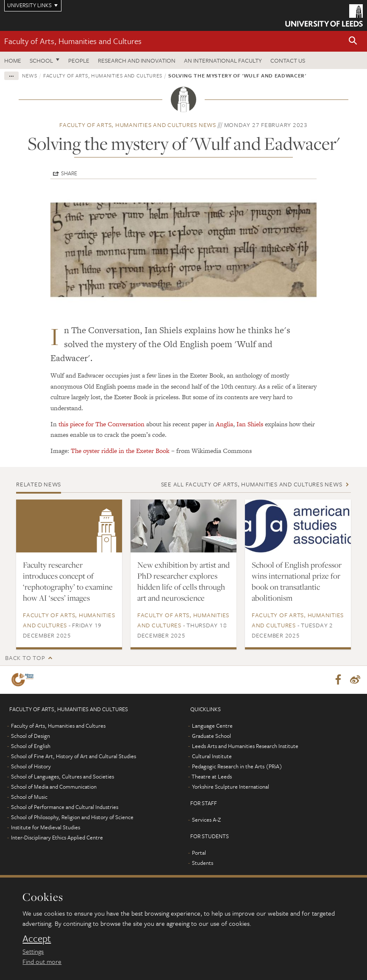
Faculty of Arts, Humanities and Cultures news (138, 125)
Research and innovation (137, 60)
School (41, 60)
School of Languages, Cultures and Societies (63, 776)
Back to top (25, 658)
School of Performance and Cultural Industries (65, 807)
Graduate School (211, 736)
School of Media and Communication (54, 787)
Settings (33, 951)
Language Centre (212, 726)
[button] (353, 41)
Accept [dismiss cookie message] (37, 939)
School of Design (31, 736)
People (79, 60)
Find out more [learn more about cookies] (42, 961)
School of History (31, 766)
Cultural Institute (212, 756)
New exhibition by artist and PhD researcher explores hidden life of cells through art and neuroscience (183, 581)
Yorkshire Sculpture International (231, 787)
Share (69, 173)
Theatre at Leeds (212, 776)
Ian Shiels (251, 424)
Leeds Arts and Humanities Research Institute (245, 746)
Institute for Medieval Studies (46, 827)
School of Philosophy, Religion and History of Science (72, 817)
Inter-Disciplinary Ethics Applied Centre (57, 837)
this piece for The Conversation (101, 424)
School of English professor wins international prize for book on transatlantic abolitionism (297, 581)
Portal (199, 853)
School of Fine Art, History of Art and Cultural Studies (74, 756)
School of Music (29, 797)
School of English (31, 746)
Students (203, 863)
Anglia (224, 424)
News (30, 75)
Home (13, 60)
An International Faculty (223, 60)
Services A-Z (206, 820)
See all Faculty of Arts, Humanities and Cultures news (252, 484)
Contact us (288, 60)
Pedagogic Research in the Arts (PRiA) (237, 766)
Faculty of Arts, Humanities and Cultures (73, 41)
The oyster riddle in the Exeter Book (120, 451)
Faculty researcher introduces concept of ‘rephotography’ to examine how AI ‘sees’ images (68, 581)
